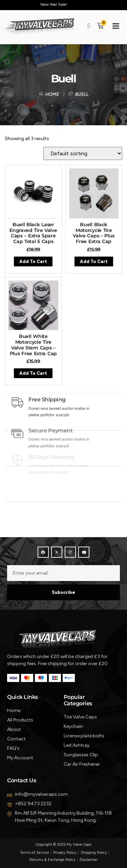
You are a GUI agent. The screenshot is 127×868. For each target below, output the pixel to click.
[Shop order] (83, 153)
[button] (116, 25)
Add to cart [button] (33, 261)
